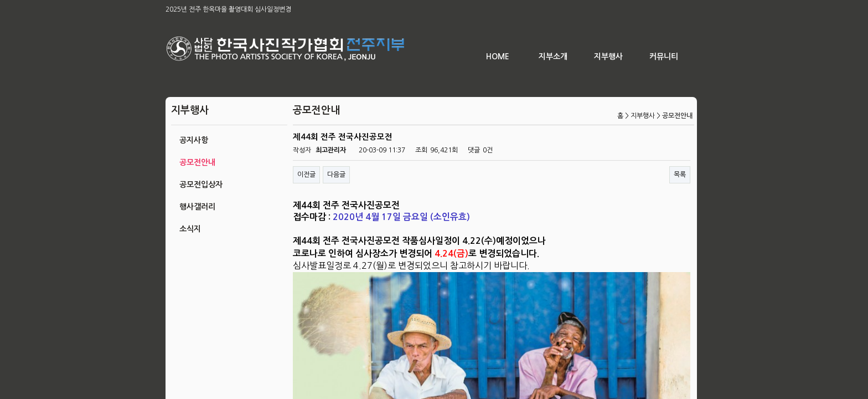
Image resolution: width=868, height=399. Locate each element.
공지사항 (194, 140)
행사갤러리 (197, 207)
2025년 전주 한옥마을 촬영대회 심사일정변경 (228, 9)
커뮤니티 (664, 57)
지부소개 (553, 57)
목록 (680, 175)
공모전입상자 (201, 185)
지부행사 (608, 57)
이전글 (306, 175)
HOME (498, 57)
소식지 (190, 229)
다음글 (336, 175)
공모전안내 (197, 162)
